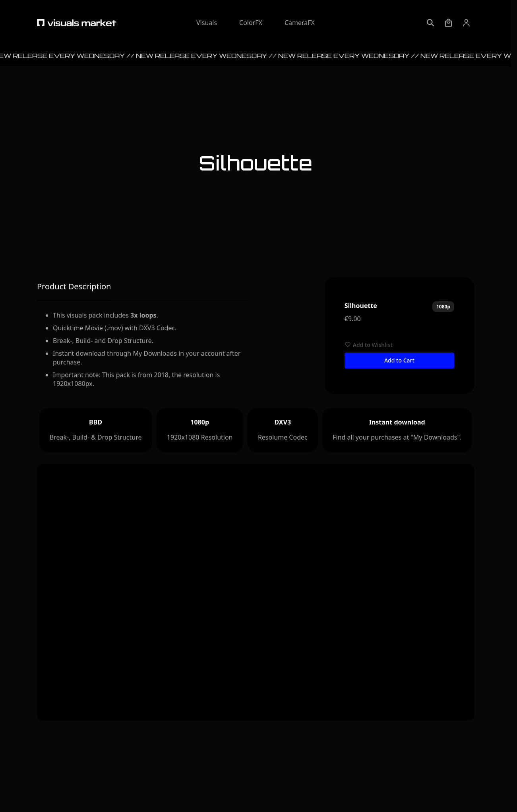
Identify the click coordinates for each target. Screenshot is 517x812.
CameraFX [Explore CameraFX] (300, 23)
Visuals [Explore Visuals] (207, 23)
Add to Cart (399, 360)
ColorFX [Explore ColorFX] (251, 23)
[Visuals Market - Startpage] (77, 23)
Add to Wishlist (369, 345)
